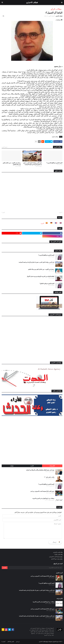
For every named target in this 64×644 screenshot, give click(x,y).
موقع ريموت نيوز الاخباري (57, 559)
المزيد (42, 223)
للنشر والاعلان (11, 642)
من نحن (18, 642)
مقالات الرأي (56, 9)
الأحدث (32, 466)
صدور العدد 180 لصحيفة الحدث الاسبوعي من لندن (43, 576)
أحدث (60, 213)
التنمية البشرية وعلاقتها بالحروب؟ (54, 163)
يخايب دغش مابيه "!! (49, 477)
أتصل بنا (3, 642)
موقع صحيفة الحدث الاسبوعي (56, 557)
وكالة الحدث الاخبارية (58, 552)
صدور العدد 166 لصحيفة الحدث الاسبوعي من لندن (42, 491)
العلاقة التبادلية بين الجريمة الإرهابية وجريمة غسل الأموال (41, 276)
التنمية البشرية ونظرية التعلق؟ (47, 284)
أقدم (4, 213)
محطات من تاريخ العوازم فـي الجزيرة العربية (43, 498)
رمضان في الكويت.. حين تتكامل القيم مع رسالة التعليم (12, 164)
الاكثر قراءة (52, 466)
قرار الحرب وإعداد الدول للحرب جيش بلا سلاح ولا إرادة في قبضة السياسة (32, 164)
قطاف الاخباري (32, 2)
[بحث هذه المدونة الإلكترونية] (35, 568)
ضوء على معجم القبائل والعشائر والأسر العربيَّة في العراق (40, 470)
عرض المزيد (4, 147)
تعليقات (12, 466)
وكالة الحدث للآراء (59, 554)
